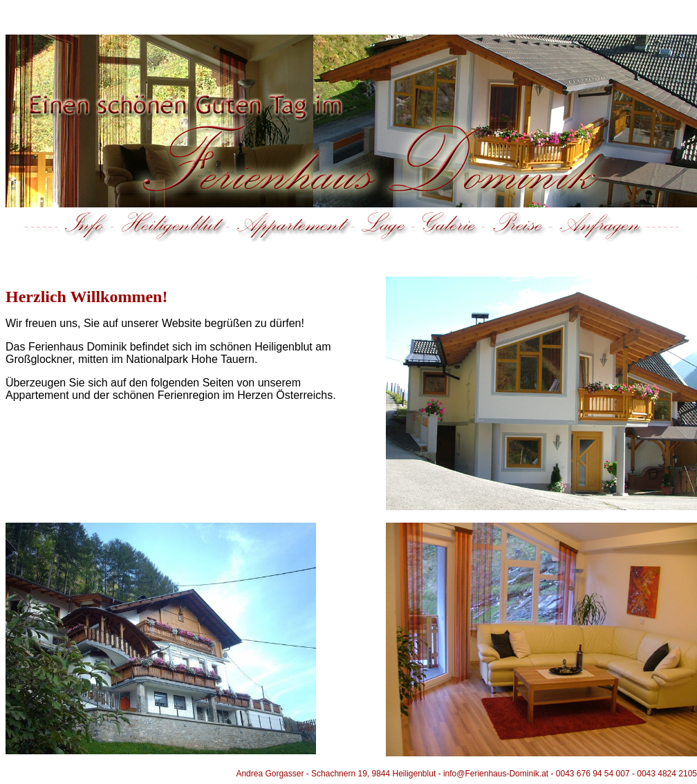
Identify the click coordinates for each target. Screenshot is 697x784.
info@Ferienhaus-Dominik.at (496, 774)
